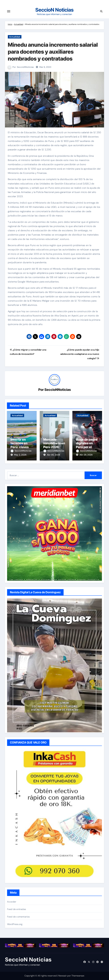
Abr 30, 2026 (53, 455)
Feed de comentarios (18, 917)
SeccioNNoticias (25, 67)
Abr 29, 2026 (86, 455)
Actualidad (19, 24)
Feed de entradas (17, 909)
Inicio (10, 24)
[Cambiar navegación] (9, 11)
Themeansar (78, 976)
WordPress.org (15, 924)
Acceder (12, 902)
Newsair (63, 976)
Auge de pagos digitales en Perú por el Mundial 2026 (87, 445)
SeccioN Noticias (54, 10)
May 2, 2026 (20, 455)
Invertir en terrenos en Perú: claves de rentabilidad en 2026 (22, 447)
